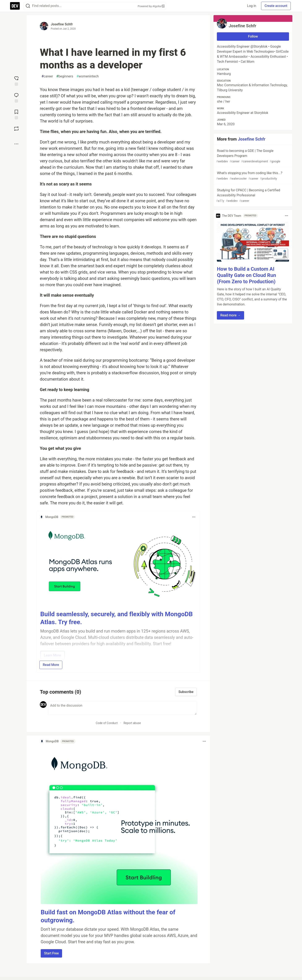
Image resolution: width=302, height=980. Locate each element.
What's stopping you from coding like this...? (253, 176)
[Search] (28, 6)
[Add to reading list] (16, 114)
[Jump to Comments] (16, 97)
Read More (51, 665)
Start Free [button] (51, 953)
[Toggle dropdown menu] (194, 517)
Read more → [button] (230, 315)
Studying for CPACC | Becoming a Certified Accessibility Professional (253, 196)
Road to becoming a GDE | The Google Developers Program (253, 156)
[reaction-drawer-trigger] (16, 81)
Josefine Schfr (62, 24)
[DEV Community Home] (15, 6)
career (47, 76)
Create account (276, 6)
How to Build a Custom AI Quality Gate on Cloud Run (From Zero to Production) (246, 275)
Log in (252, 6)
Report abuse (132, 723)
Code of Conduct (107, 723)
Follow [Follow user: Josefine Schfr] (253, 36)
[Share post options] (16, 144)
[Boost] (16, 129)
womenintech (88, 76)
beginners (65, 76)
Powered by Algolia (151, 6)
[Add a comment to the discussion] (122, 708)
